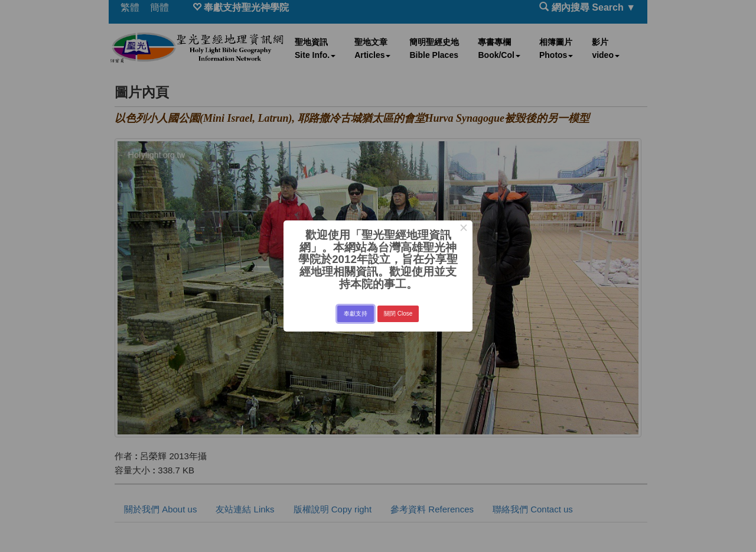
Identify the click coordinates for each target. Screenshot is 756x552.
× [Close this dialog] (463, 229)
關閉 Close (398, 314)
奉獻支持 (356, 314)
